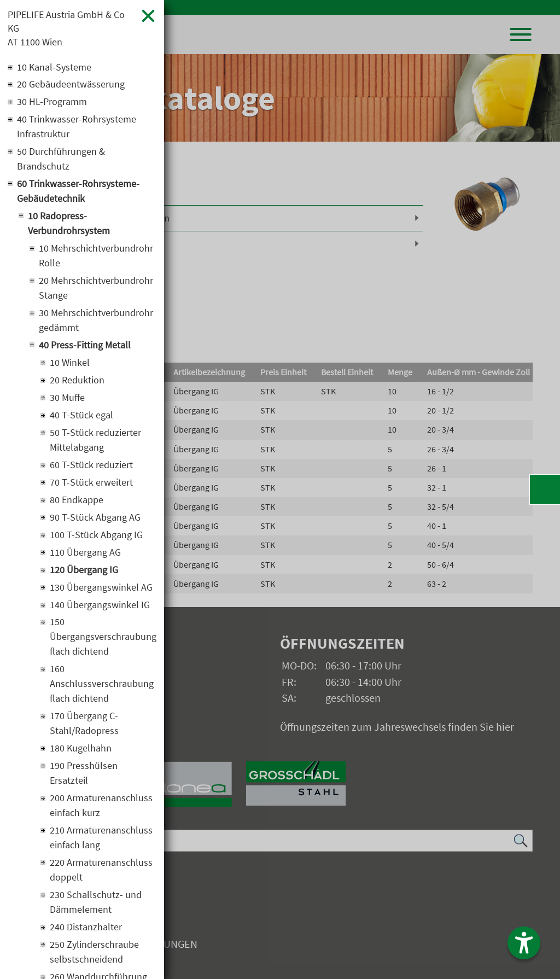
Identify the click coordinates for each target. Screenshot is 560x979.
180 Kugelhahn (81, 750)
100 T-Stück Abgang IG (96, 536)
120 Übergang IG (84, 571)
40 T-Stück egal (81, 416)
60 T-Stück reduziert (91, 466)
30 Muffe (67, 398)
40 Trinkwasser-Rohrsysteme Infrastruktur (77, 127)
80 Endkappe (77, 501)
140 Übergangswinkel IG (100, 606)
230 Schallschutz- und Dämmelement (96, 904)
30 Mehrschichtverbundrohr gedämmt (96, 321)
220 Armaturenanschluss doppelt (101, 871)
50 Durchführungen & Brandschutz (61, 160)
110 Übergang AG (85, 553)
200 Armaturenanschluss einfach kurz (101, 807)
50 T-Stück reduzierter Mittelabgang (95, 441)
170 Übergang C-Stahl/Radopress (84, 725)
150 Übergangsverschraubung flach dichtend (103, 638)
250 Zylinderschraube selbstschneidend (94, 953)
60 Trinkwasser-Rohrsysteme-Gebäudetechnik (78, 192)
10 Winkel (70, 363)
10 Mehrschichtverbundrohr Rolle (96, 257)
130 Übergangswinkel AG (101, 588)
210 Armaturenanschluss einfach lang (101, 839)
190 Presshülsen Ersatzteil (84, 774)
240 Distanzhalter (86, 928)
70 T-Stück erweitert (91, 483)
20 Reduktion (77, 381)
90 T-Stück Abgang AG (95, 518)
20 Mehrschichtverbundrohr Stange (96, 289)
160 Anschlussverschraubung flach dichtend (102, 685)
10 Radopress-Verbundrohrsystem (69, 224)
